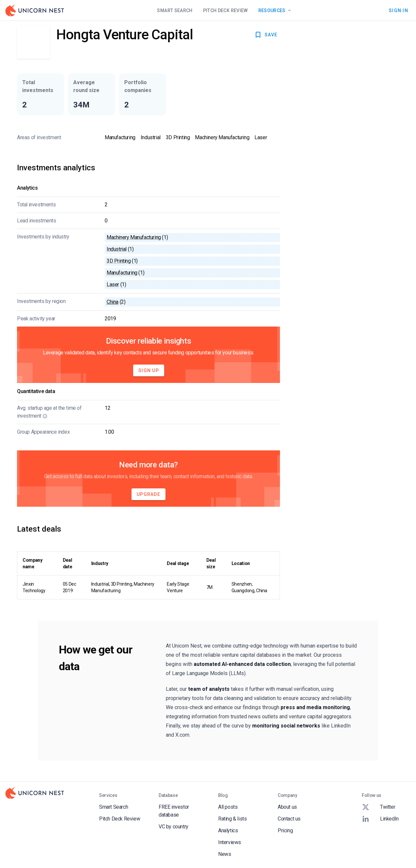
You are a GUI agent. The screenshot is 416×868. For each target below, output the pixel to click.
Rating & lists (232, 819)
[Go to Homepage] (35, 10)
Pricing (285, 830)
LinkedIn (380, 819)
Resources (276, 10)
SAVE (266, 35)
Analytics (228, 830)
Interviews (230, 842)
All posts (228, 807)
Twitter (378, 807)
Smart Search (175, 10)
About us (287, 807)
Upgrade (148, 494)
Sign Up (149, 370)
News (225, 854)
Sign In (399, 10)
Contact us (289, 819)
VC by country (173, 827)
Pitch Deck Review (225, 10)
